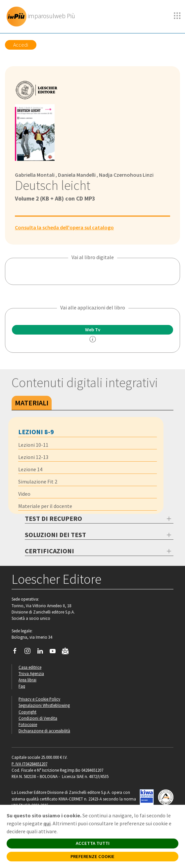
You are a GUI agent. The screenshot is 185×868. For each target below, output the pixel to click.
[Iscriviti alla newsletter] (68, 652)
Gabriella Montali (35, 175)
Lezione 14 (30, 469)
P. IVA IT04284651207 (29, 764)
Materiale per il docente (45, 506)
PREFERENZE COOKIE (92, 856)
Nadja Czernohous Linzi (126, 175)
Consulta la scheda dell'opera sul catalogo (64, 227)
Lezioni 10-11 (33, 445)
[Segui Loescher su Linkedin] (43, 653)
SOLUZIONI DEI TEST (55, 535)
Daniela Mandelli (77, 175)
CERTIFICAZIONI (49, 551)
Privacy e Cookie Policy (39, 699)
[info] (93, 339)
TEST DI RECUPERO (53, 518)
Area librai (27, 680)
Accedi (21, 45)
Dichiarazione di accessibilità (44, 731)
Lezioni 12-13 (33, 457)
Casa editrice (30, 667)
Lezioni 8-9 (36, 432)
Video (24, 494)
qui (47, 823)
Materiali (32, 403)
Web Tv (93, 330)
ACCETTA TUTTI (93, 843)
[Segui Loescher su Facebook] (17, 653)
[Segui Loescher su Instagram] (30, 653)
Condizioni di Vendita (38, 718)
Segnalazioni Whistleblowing (44, 705)
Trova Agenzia (31, 673)
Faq (22, 686)
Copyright (27, 712)
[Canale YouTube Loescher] (55, 653)
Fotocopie (28, 724)
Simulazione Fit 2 (38, 481)
